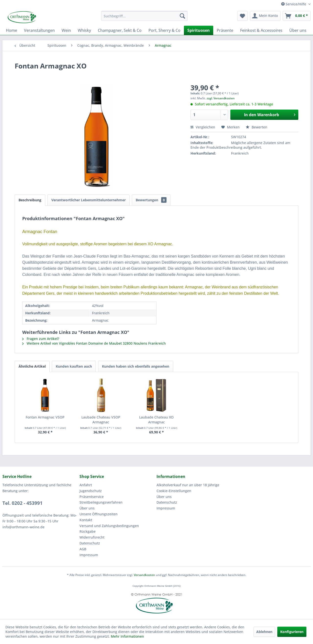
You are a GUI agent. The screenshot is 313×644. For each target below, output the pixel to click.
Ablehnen (264, 632)
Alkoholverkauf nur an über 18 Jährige (188, 485)
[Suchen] (182, 16)
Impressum (89, 555)
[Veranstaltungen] (39, 30)
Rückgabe (88, 531)
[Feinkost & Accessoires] (261, 30)
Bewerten (257, 127)
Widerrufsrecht (92, 537)
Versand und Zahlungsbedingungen (109, 526)
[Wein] (66, 30)
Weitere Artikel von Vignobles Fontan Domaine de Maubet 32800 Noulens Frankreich (94, 343)
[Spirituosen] (199, 30)
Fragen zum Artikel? (41, 339)
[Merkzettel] (242, 16)
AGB (83, 549)
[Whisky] (84, 30)
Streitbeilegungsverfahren (101, 502)
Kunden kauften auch (74, 366)
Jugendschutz (91, 491)
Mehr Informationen (127, 636)
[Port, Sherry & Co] (164, 30)
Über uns (87, 508)
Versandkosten (144, 575)
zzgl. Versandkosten (221, 98)
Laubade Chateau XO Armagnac (156, 420)
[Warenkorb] (297, 16)
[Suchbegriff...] (144, 16)
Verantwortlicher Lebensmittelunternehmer (89, 200)
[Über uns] (298, 30)
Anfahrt (86, 485)
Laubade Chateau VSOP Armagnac (101, 420)
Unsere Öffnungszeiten (99, 514)
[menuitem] (144, 16)
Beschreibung (30, 200)
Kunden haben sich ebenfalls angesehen (136, 366)
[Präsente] (225, 30)
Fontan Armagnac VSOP (45, 417)
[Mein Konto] (265, 16)
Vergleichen (203, 127)
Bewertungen (151, 200)
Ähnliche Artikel (32, 366)
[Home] (11, 30)
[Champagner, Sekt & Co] (120, 30)
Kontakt (86, 520)
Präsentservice (92, 497)
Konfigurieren (292, 632)
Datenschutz (90, 543)
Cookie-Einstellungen (174, 491)
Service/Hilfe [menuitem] (294, 4)
